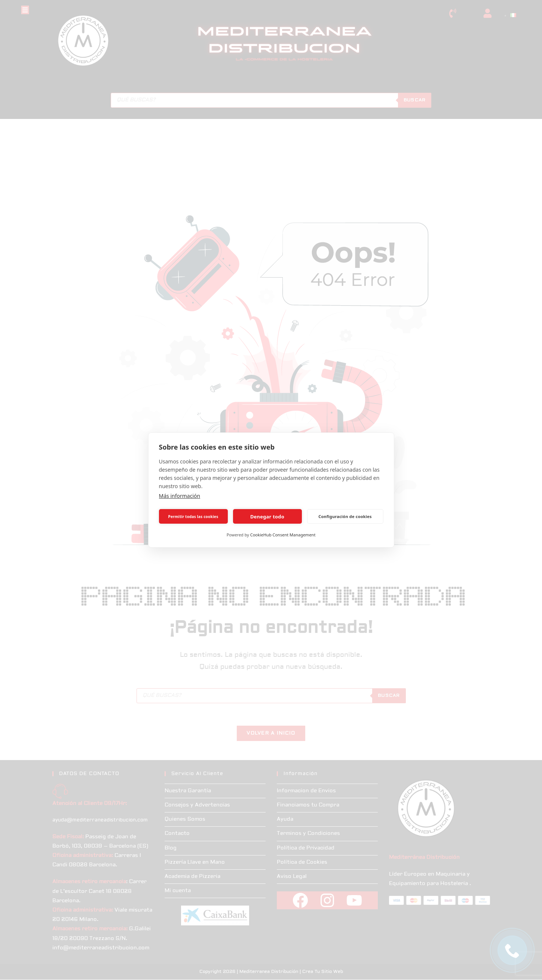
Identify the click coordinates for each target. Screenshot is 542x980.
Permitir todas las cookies (193, 517)
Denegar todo (267, 517)
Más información (180, 496)
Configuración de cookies (345, 516)
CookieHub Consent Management (283, 535)
